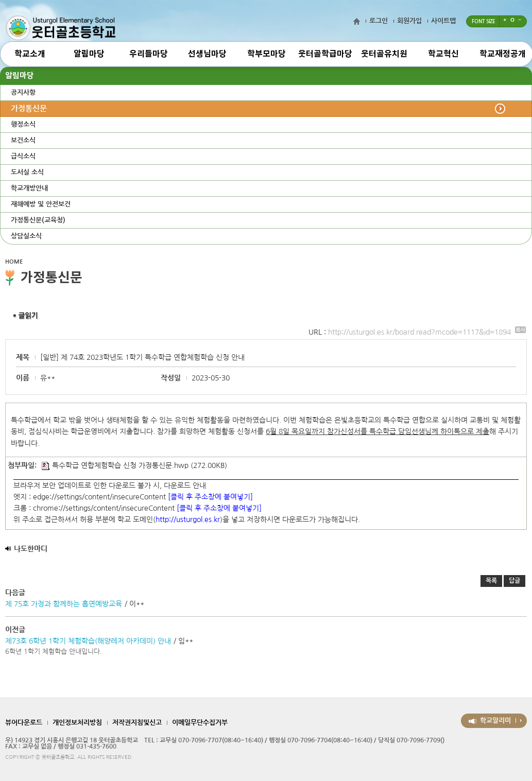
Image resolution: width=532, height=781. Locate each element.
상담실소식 (26, 236)
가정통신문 (29, 108)
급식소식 (23, 156)
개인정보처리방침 (77, 723)
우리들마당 (149, 54)
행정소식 (23, 124)
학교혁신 (443, 54)
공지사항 (23, 92)
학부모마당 (267, 54)
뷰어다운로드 (24, 723)
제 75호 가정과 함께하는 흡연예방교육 (64, 604)
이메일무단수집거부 (200, 723)
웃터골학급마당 (325, 54)
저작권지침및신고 (137, 723)
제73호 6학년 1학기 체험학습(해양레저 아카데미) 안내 (88, 641)
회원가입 (409, 21)
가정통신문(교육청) (38, 220)
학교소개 (30, 54)
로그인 (379, 21)
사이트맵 (443, 21)
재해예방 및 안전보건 (41, 204)
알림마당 (89, 54)
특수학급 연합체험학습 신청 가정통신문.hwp (115, 465)
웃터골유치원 (384, 54)
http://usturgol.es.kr (188, 519)
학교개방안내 (29, 188)
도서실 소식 (27, 172)
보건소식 (23, 140)
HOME (14, 262)
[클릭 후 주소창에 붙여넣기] (210, 497)
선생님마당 (207, 54)
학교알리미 (495, 721)
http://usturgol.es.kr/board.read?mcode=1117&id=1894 (427, 332)
